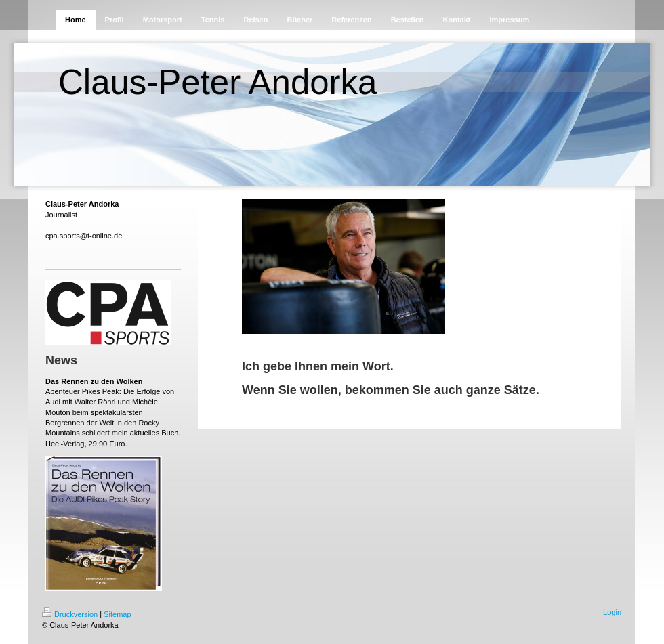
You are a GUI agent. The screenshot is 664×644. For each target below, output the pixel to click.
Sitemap (117, 614)
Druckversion (70, 614)
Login (612, 612)
